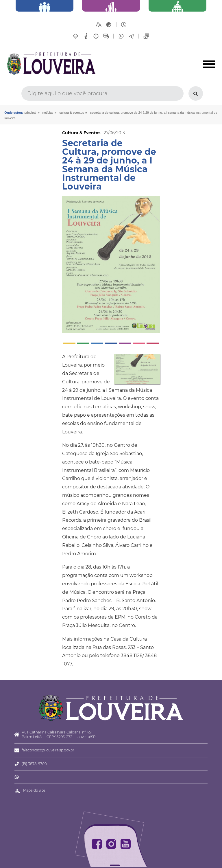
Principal (30, 113)
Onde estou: (14, 113)
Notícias (48, 113)
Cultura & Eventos (72, 113)
